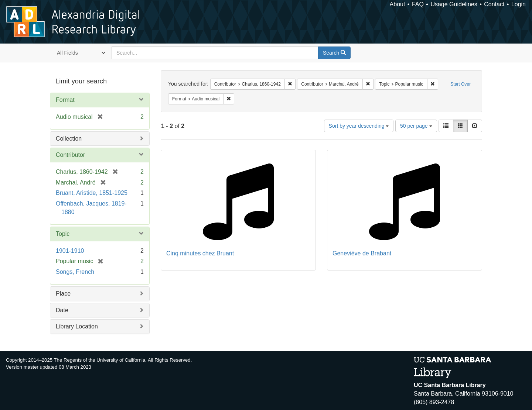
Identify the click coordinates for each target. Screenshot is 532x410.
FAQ (418, 4)
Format (65, 100)
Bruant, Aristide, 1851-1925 (92, 193)
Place (63, 294)
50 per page (416, 126)
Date (62, 310)
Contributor (70, 155)
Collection (69, 139)
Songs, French (75, 272)
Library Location (77, 326)
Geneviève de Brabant (362, 253)
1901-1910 (70, 251)
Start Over (461, 84)
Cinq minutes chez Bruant (200, 253)
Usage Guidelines (454, 4)
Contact (494, 4)
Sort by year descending (359, 126)
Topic (63, 234)
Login (519, 4)
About (398, 4)
